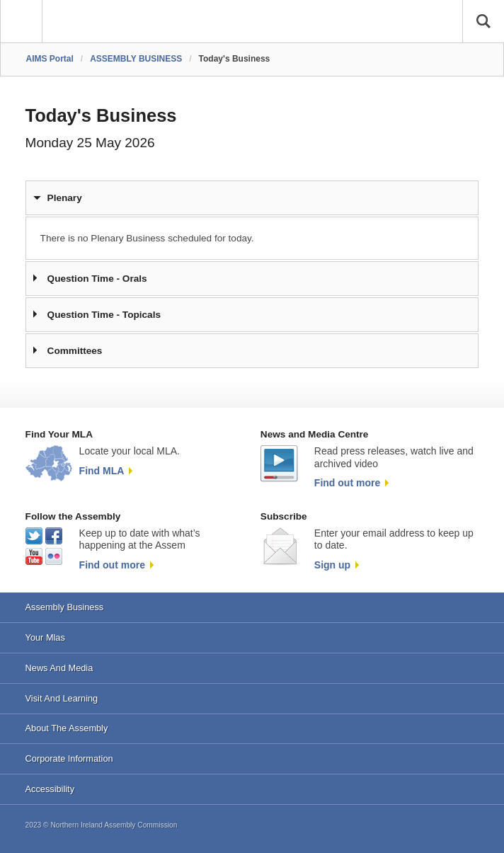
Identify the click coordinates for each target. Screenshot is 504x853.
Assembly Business (65, 607)
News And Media (59, 668)
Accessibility (50, 789)
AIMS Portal (50, 59)
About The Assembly (67, 728)
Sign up (332, 565)
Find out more (347, 483)
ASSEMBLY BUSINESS (136, 59)
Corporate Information (69, 758)
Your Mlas (45, 637)
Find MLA (102, 471)
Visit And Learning (62, 698)
